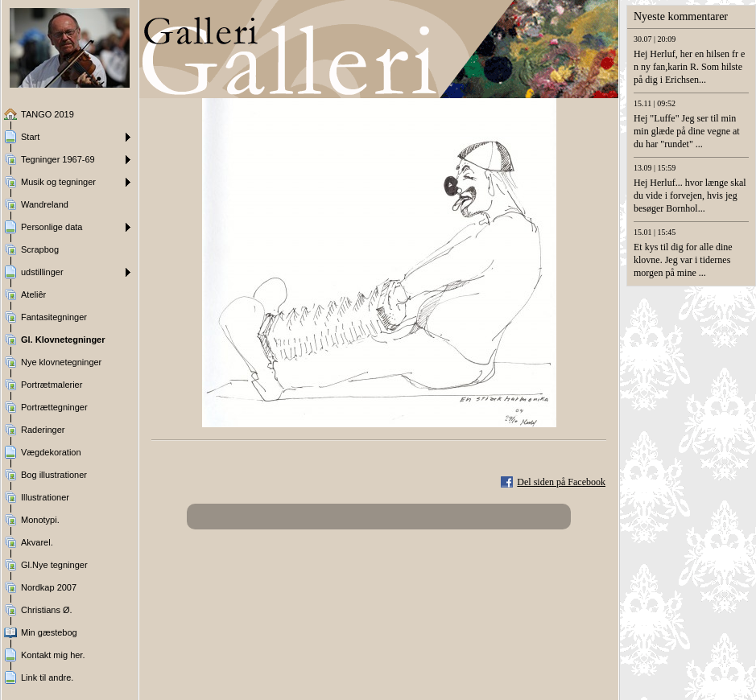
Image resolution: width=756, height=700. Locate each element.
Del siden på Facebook (561, 482)
